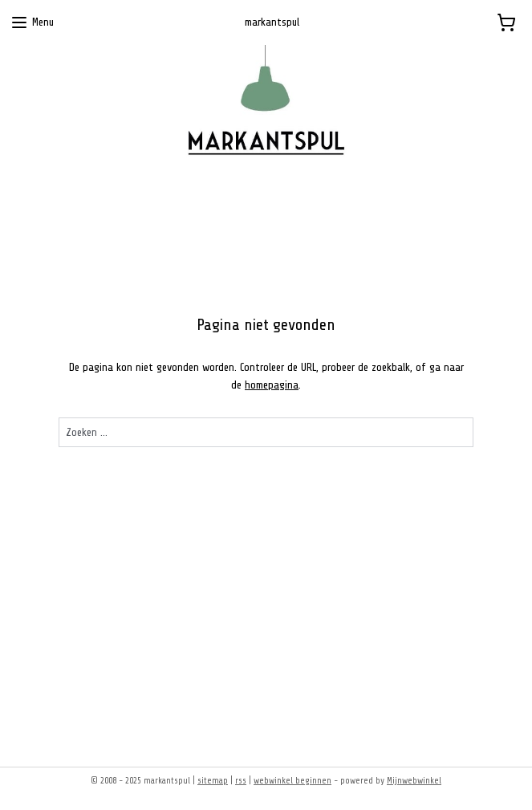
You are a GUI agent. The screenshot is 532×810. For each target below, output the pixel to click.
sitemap (213, 781)
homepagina (272, 385)
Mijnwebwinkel (414, 781)
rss (241, 781)
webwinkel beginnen (292, 781)
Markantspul (58, 656)
